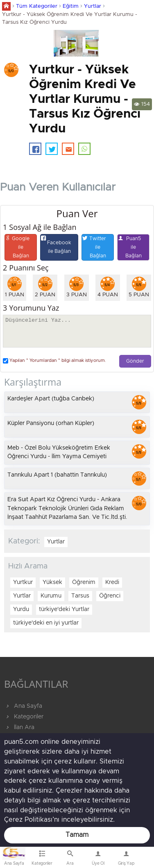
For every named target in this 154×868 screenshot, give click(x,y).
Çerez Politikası (28, 820)
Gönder (135, 361)
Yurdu (21, 609)
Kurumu (51, 596)
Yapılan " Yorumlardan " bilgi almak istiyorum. (54, 361)
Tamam (77, 835)
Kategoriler (24, 717)
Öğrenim (84, 582)
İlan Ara (19, 727)
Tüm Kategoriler (37, 6)
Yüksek (52, 582)
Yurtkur (23, 582)
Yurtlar (93, 6)
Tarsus (80, 596)
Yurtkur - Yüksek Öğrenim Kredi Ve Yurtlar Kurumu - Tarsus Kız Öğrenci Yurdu (70, 18)
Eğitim (71, 6)
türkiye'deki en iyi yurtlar (46, 623)
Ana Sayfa (23, 706)
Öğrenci (110, 596)
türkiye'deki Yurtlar (64, 609)
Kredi (112, 582)
